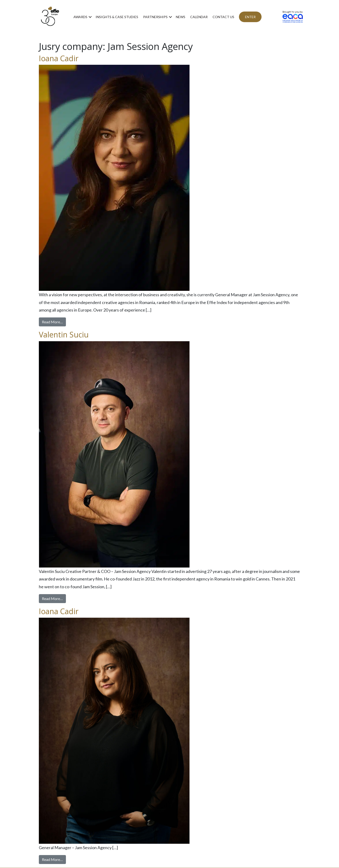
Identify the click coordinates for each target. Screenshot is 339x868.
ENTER (250, 17)
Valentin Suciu (64, 335)
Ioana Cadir (59, 58)
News (181, 17)
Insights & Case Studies (117, 17)
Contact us (223, 17)
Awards (80, 17)
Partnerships (155, 17)
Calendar (199, 17)
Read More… (54, 321)
